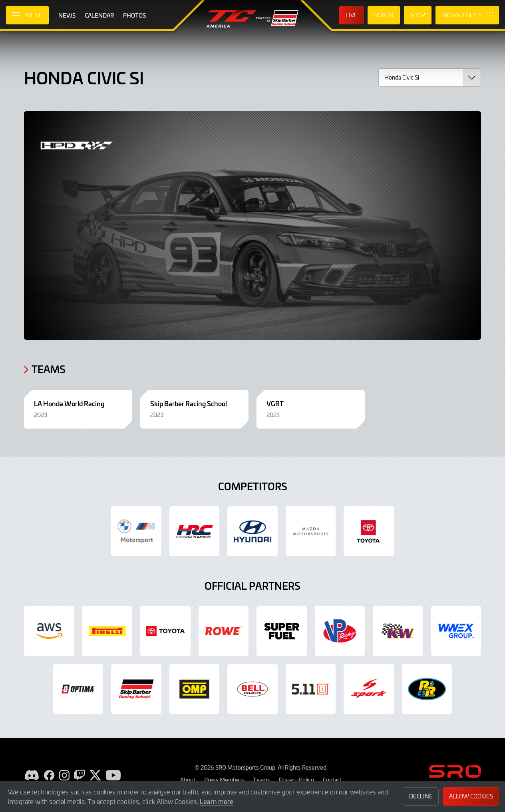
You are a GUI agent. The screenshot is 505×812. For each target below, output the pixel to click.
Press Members (224, 780)
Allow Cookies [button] (471, 796)
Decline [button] (421, 796)
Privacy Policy (296, 780)
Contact (332, 780)
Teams (261, 780)
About (188, 780)
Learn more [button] (217, 801)
